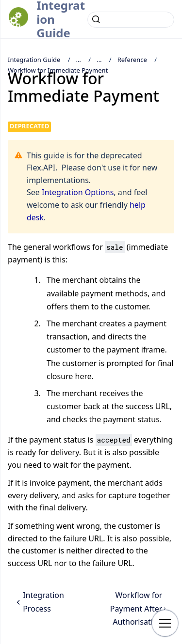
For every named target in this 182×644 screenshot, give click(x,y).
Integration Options (78, 192)
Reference (132, 60)
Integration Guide (34, 60)
